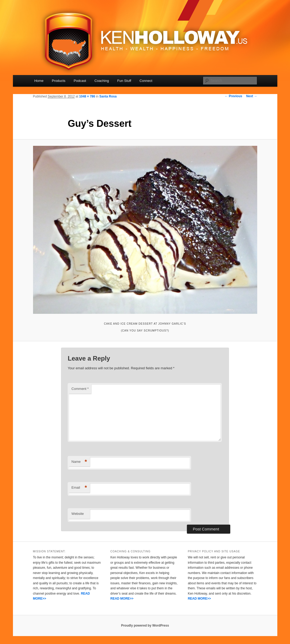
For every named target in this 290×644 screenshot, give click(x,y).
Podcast (80, 81)
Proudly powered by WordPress (145, 626)
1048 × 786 (87, 96)
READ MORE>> (122, 599)
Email (79, 488)
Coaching (102, 81)
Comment (80, 389)
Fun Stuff (124, 81)
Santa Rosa (108, 96)
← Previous (233, 96)
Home (39, 81)
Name (79, 462)
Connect (146, 81)
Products (59, 81)
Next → (252, 96)
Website (78, 514)
